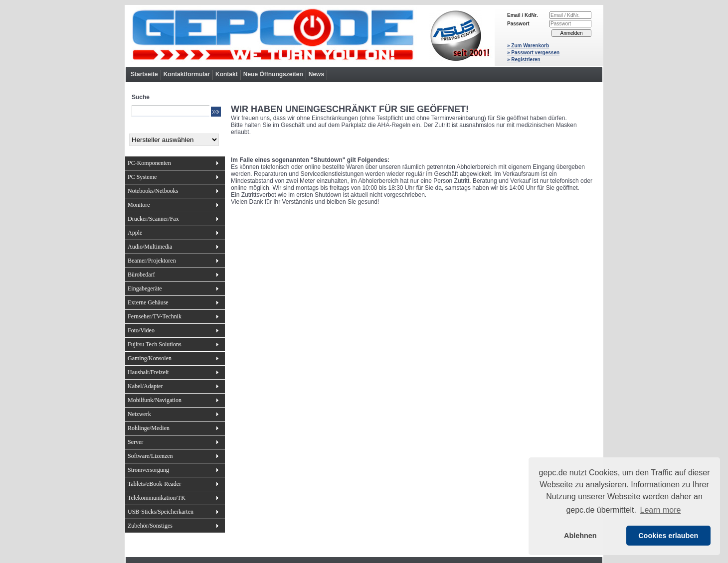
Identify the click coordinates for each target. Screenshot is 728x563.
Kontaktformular (187, 74)
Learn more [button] (661, 510)
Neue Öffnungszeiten (273, 74)
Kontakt (227, 74)
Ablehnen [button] (580, 536)
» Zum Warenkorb (528, 46)
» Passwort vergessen (533, 53)
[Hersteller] (174, 140)
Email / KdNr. (523, 15)
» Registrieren (524, 60)
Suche (141, 97)
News (316, 74)
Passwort (518, 24)
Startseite (144, 74)
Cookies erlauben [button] (668, 536)
